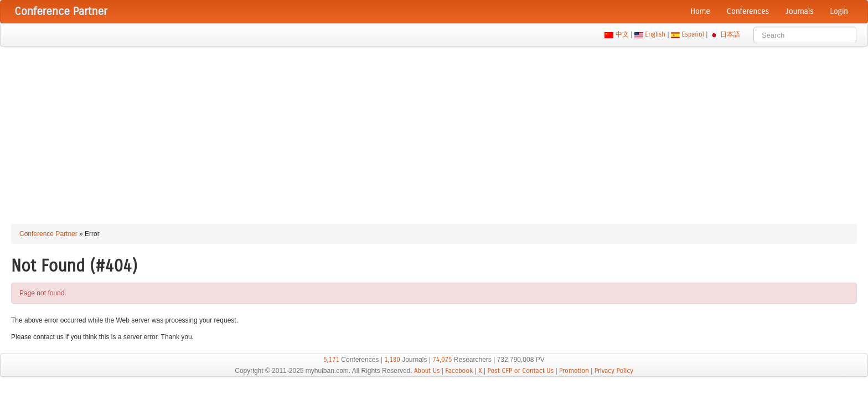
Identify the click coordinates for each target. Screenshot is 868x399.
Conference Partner (48, 234)
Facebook (459, 371)
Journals (799, 11)
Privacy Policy (614, 371)
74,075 (442, 360)
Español (693, 34)
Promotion (574, 371)
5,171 (331, 360)
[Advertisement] (434, 130)
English (655, 34)
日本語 (730, 34)
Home (700, 11)
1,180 (392, 360)
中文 (622, 34)
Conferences (748, 11)
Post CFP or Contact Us (520, 371)
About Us (427, 371)
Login (839, 11)
